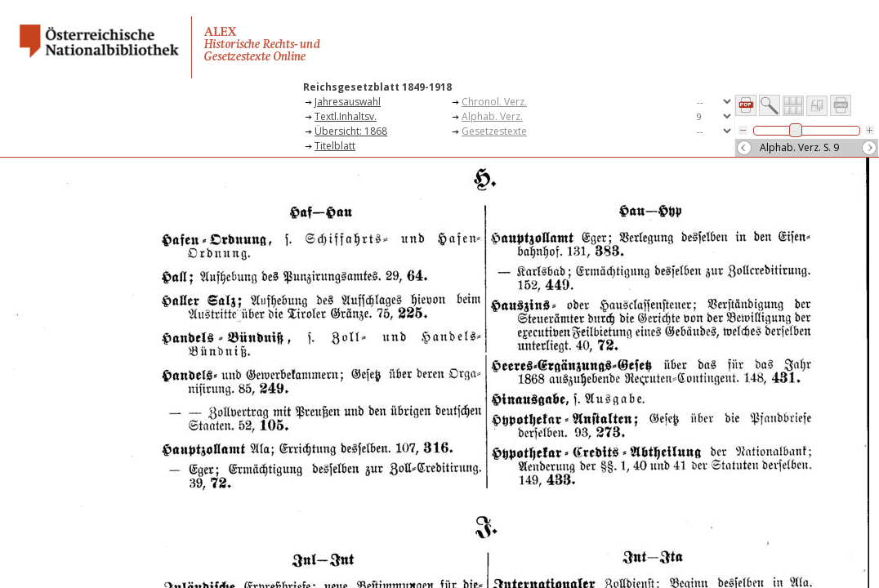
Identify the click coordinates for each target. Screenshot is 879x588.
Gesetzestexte (494, 131)
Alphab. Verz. (492, 116)
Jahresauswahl (348, 102)
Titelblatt (335, 146)
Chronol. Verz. (494, 102)
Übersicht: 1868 (351, 131)
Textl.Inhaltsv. (346, 116)
